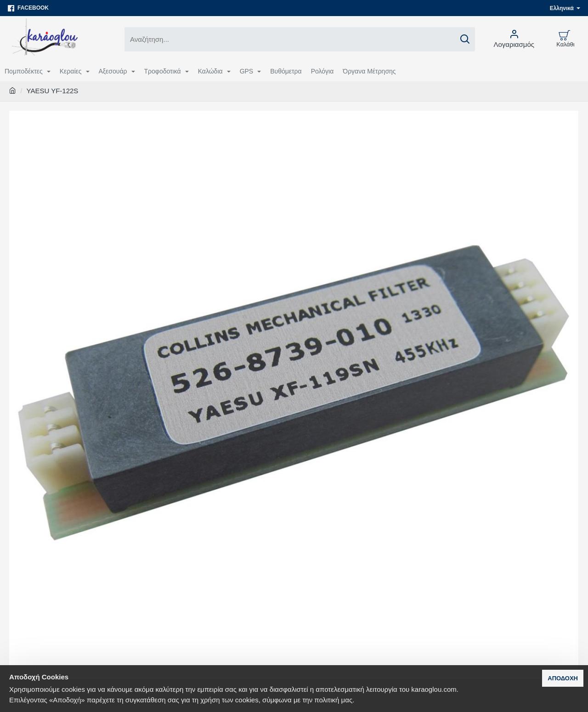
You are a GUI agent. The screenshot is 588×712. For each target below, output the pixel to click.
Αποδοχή (563, 678)
